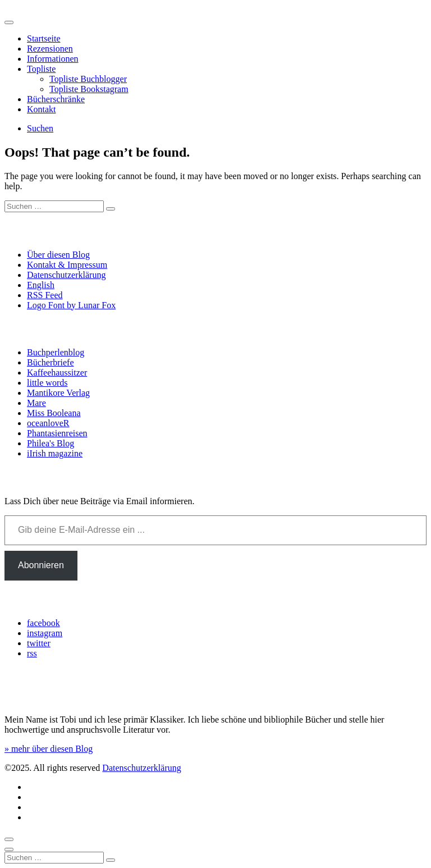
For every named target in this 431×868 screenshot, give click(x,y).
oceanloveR (48, 423)
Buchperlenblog (56, 352)
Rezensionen (50, 49)
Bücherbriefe (51, 362)
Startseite (44, 38)
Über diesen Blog (58, 255)
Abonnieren (41, 565)
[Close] (9, 849)
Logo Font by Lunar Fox (71, 305)
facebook (43, 623)
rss (32, 653)
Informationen (53, 59)
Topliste (41, 69)
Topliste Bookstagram (89, 89)
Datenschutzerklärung (66, 275)
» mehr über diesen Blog (49, 749)
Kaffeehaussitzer (57, 373)
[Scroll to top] (9, 839)
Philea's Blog (51, 443)
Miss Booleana (54, 413)
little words (47, 383)
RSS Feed (45, 295)
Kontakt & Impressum (67, 265)
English (41, 285)
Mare (36, 403)
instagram (45, 633)
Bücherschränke (56, 99)
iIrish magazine (55, 453)
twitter (39, 643)
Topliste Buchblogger (88, 79)
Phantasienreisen (57, 433)
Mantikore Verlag (58, 393)
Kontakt (42, 109)
